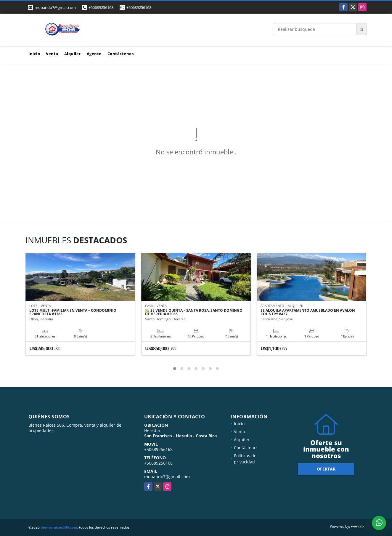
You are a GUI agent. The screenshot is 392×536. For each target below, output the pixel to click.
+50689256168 (101, 7)
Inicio (34, 54)
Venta (52, 54)
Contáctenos (121, 54)
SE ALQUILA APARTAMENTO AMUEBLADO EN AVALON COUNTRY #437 (308, 313)
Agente (94, 54)
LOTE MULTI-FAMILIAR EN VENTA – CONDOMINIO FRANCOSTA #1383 (73, 313)
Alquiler (73, 54)
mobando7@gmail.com (167, 477)
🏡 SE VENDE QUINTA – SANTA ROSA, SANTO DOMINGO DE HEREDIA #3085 (194, 313)
